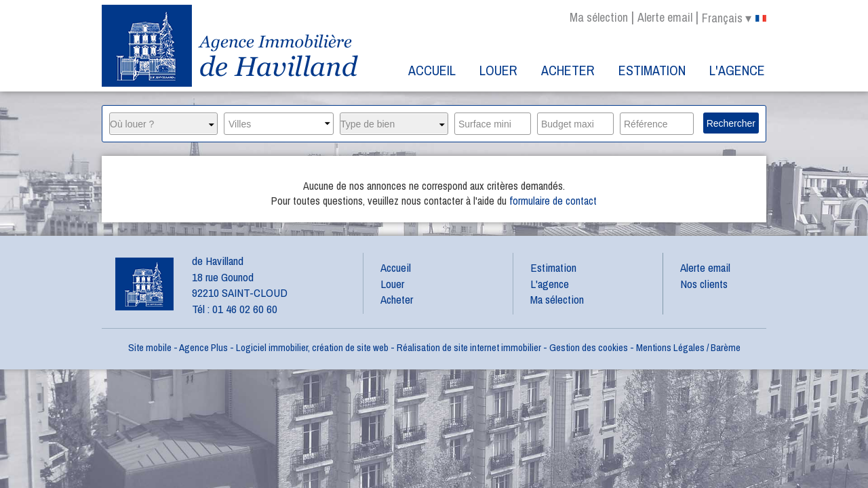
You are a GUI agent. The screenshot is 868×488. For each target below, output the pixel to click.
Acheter (568, 70)
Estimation (652, 70)
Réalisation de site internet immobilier (469, 347)
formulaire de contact (553, 201)
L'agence (737, 70)
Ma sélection (599, 17)
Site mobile (150, 347)
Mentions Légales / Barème (688, 347)
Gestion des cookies (589, 347)
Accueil (432, 70)
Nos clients (704, 284)
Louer (498, 70)
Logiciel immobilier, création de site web (312, 347)
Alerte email (665, 17)
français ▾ (734, 18)
